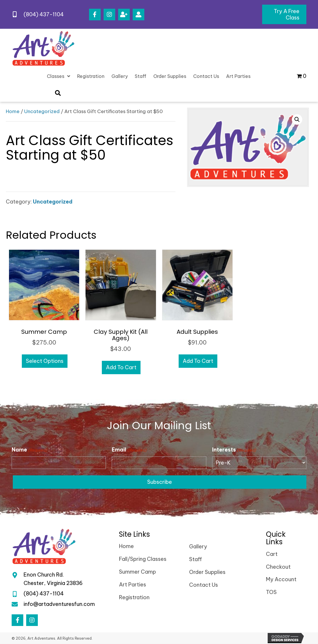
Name (29, 450)
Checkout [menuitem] (278, 567)
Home (13, 111)
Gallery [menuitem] (198, 547)
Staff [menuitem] (196, 560)
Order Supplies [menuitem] (207, 572)
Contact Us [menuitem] (204, 585)
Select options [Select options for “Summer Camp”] (45, 361)
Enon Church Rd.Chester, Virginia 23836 (53, 579)
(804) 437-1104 (44, 14)
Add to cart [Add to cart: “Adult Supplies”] (198, 361)
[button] (95, 15)
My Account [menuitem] (281, 580)
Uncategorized (42, 111)
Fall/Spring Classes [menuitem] (143, 559)
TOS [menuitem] (271, 592)
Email (129, 450)
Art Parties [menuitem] (133, 585)
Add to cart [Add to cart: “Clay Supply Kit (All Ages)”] (121, 367)
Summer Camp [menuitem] (137, 572)
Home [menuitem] (126, 546)
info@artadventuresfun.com (59, 604)
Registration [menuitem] (134, 597)
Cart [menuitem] (272, 554)
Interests (234, 450)
